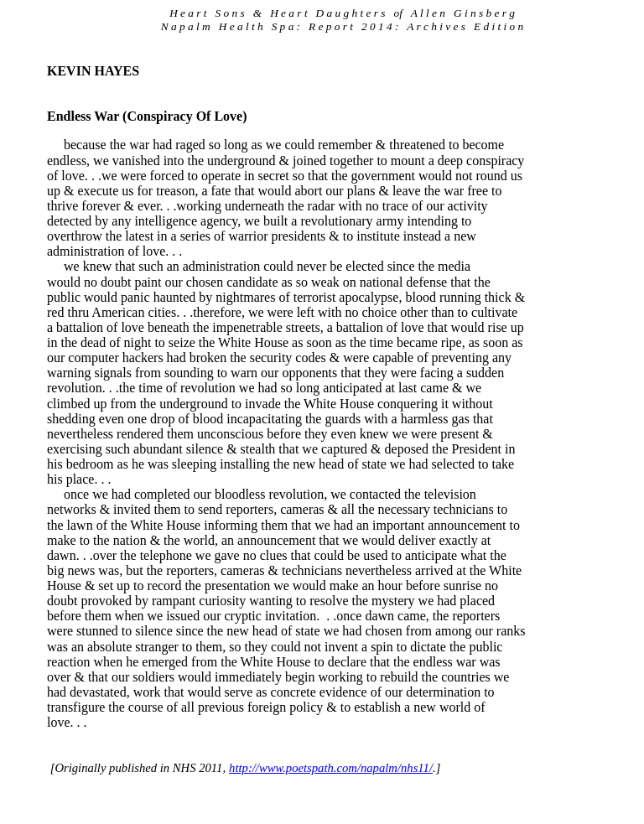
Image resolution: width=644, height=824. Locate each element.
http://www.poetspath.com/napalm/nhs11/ (331, 768)
